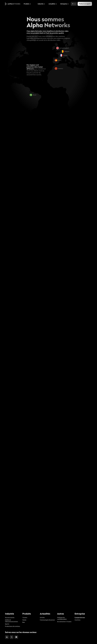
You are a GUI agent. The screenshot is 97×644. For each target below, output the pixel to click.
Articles (42, 618)
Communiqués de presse (47, 620)
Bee (24, 622)
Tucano (25, 618)
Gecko (24, 620)
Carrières (77, 620)
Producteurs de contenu (13, 626)
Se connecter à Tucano (64, 622)
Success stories (10, 618)
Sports (7, 624)
